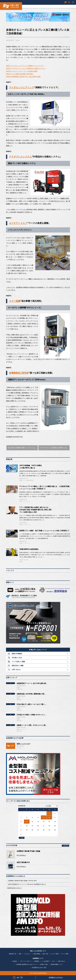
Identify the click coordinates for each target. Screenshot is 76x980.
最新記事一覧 (12, 954)
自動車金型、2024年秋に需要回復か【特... (31, 694)
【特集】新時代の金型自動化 (29, 549)
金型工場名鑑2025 (23, 862)
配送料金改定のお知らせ (15, 888)
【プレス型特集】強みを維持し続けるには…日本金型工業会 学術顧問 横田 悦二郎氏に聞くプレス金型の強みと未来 (36, 510)
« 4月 (22, 838)
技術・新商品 (37, 954)
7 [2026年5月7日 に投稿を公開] (44, 817)
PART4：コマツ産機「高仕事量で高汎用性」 (20, 74)
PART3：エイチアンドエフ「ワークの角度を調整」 (22, 71)
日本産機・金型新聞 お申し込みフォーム (27, 964)
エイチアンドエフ (18, 223)
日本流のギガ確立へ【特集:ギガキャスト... (31, 715)
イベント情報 (26, 480)
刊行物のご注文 (17, 658)
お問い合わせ (16, 670)
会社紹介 (15, 961)
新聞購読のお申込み (56, 978)
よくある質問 (45, 961)
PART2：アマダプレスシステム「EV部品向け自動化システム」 (26, 68)
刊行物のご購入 (44, 964)
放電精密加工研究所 (19, 373)
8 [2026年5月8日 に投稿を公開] (49, 817)
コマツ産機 (15, 301)
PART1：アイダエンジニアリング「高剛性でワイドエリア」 (25, 66)
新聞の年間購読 (17, 654)
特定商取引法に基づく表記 (39, 968)
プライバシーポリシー (26, 961)
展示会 (31, 480)
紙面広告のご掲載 (18, 666)
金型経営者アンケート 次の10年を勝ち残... (32, 683)
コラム (19, 748)
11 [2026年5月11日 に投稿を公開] (27, 822)
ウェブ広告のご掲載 (18, 662)
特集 (18, 40)
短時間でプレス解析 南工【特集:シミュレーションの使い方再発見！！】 (44, 531)
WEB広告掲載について (57, 964)
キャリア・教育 (55, 954)
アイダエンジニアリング (22, 87)
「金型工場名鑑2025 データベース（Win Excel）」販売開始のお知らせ (27, 884)
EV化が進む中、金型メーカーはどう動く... (31, 704)
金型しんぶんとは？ (24, 744)
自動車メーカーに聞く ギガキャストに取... (32, 725)
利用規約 (37, 961)
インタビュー (26, 501)
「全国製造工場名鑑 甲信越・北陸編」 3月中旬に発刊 (22, 881)
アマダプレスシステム (20, 157)
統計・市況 (45, 954)
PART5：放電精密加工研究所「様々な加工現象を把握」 (23, 77)
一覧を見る (65, 846)
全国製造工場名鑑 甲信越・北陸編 (28, 851)
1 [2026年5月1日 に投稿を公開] (49, 813)
